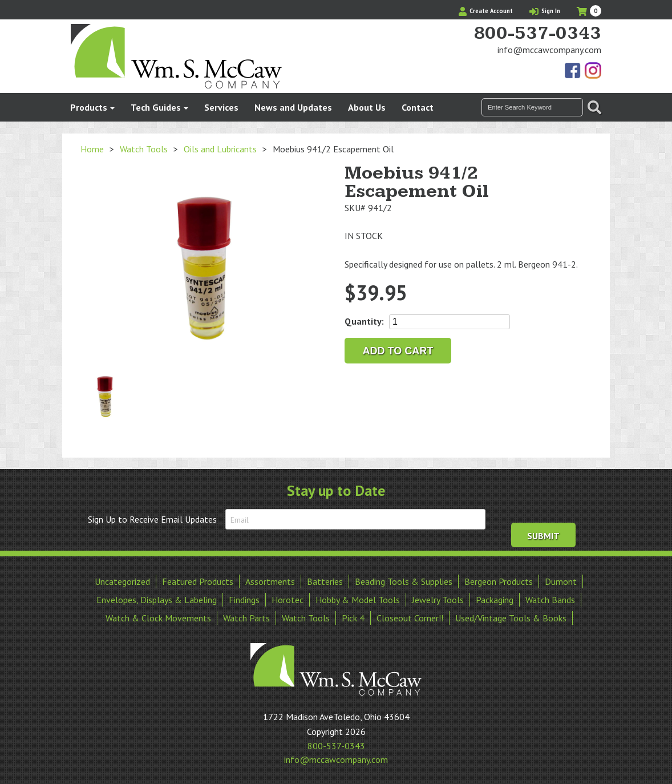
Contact (418, 107)
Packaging (495, 599)
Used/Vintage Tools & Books (511, 617)
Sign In (545, 11)
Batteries (325, 581)
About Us (367, 107)
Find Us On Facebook (573, 71)
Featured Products (198, 581)
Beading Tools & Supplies (404, 581)
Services (221, 107)
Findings (244, 599)
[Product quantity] (450, 322)
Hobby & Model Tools (358, 599)
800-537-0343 (537, 34)
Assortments (270, 581)
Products (89, 107)
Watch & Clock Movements (158, 617)
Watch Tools (144, 149)
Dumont (561, 581)
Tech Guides (156, 107)
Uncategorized (122, 581)
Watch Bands (550, 599)
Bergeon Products (499, 581)
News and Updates (293, 107)
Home (92, 149)
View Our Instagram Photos (593, 71)
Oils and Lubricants (220, 149)
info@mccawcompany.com (549, 50)
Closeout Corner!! (410, 617)
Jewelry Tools (438, 599)
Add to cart (398, 351)
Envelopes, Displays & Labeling (157, 599)
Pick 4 (353, 617)
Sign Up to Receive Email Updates (152, 519)
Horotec (288, 599)
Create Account (486, 11)
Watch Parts (246, 617)
